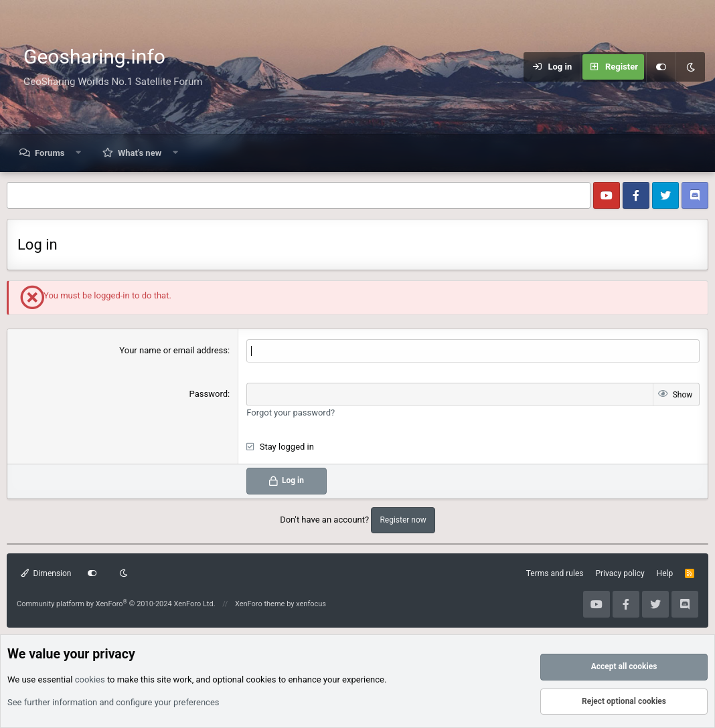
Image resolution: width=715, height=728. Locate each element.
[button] (79, 153)
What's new (140, 153)
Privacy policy (620, 573)
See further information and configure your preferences (113, 702)
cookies (90, 679)
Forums (50, 153)
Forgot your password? (291, 413)
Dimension (46, 573)
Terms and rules (555, 573)
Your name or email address (173, 350)
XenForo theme (260, 604)
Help (665, 573)
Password (209, 394)
